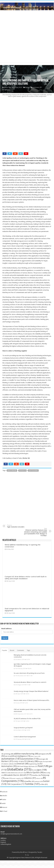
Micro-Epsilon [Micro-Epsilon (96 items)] (35, 772)
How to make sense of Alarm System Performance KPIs (31, 700)
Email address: (7, 629)
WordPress (24, 852)
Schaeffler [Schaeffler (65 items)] (29, 781)
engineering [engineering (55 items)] (34, 764)
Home (4, 75)
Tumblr (3, 803)
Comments (21, 650)
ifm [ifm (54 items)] (34, 770)
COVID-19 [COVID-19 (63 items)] (18, 761)
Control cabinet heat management (25, 737)
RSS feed (4, 811)
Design (10, 75)
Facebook (4, 792)
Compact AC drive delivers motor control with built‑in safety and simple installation (26, 578)
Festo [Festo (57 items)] (34, 766)
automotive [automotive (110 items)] (30, 759)
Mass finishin (12, 471)
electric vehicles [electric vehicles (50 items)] (10, 764)
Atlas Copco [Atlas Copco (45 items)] (35, 756)
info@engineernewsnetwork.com (11, 834)
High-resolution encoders (19, 526)
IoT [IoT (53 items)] (24, 773)
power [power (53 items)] (8, 778)
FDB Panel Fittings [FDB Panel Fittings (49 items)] (24, 766)
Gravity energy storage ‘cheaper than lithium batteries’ (31, 691)
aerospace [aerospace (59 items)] (44, 754)
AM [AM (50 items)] (7, 756)
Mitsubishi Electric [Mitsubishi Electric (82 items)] (14, 775)
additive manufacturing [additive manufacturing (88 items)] (26, 754)
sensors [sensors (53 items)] (39, 781)
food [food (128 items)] (43, 766)
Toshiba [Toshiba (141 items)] (32, 784)
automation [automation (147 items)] (11, 759)
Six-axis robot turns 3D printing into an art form (29, 673)
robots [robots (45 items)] (39, 778)
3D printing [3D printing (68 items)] (7, 754)
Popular (5, 650)
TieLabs (40, 852)
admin (6, 87)
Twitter (3, 800)
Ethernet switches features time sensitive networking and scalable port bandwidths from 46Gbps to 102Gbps (35, 532)
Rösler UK (26, 458)
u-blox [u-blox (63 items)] (44, 784)
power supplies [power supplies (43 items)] (18, 778)
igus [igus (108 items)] (42, 770)
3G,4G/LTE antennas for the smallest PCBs (27, 719)
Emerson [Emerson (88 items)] (23, 764)
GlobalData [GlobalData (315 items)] (19, 769)
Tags (28, 650)
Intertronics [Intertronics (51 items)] (16, 773)
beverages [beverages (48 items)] (43, 759)
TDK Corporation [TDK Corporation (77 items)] (16, 784)
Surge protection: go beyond (23, 728)
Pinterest (4, 807)
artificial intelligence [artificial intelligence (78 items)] (20, 756)
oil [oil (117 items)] (27, 775)
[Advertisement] (27, 126)
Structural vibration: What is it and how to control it (30, 682)
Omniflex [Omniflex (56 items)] (36, 775)
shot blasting (33, 471)
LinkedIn (4, 796)
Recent (12, 650)
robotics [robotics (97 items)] (30, 778)
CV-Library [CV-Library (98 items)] (31, 761)
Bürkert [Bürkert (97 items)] (7, 761)
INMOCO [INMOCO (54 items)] (6, 773)
